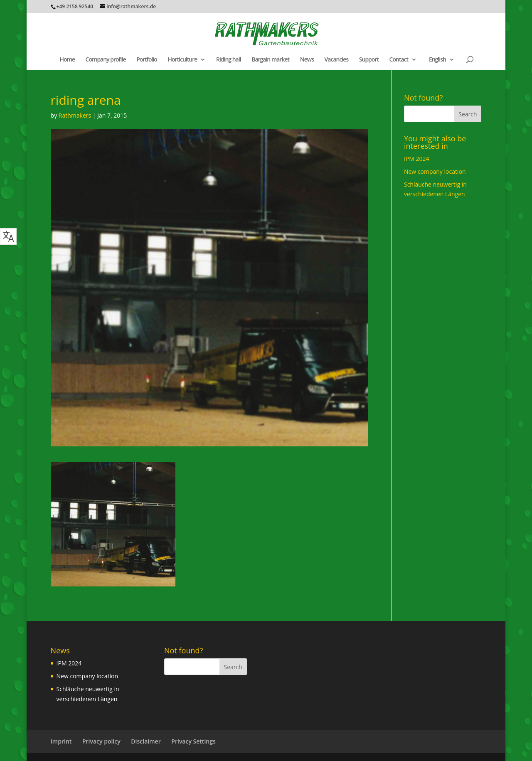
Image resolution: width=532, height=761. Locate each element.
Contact (399, 60)
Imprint (61, 741)
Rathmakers (75, 115)
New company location (435, 171)
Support (369, 60)
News (307, 60)
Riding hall (229, 60)
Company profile (106, 60)
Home (67, 60)
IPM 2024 (417, 159)
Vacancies (337, 60)
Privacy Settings (193, 741)
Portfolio (147, 60)
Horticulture (182, 60)
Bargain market (270, 60)
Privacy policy (101, 741)
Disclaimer (146, 741)
